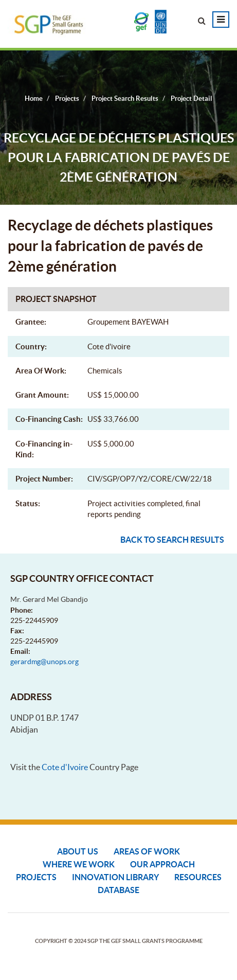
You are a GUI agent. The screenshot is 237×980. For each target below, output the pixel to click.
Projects (36, 877)
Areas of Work (147, 851)
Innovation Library (115, 877)
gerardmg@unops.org (44, 662)
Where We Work (79, 864)
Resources (198, 877)
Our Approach (162, 864)
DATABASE (118, 890)
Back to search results (172, 540)
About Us (78, 851)
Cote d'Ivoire (65, 767)
